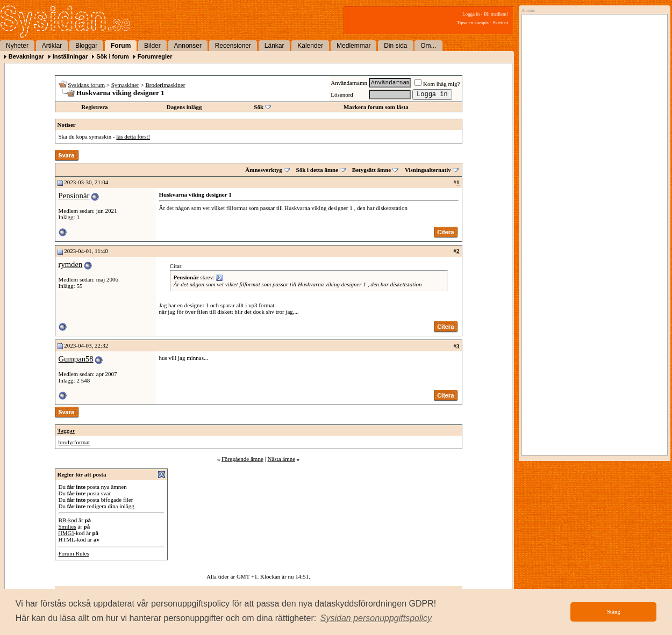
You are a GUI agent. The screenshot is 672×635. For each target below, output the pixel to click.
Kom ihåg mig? (437, 84)
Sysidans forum (86, 85)
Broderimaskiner (165, 85)
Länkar (274, 46)
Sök (259, 107)
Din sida (395, 46)
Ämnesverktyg (263, 170)
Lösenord (342, 95)
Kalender (310, 46)
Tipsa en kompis (473, 23)
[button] (376, 618)
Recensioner (233, 46)
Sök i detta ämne (317, 170)
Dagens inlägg (184, 107)
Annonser (188, 46)
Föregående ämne (242, 459)
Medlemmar (353, 46)
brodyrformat (74, 442)
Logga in (471, 14)
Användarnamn (349, 83)
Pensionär (74, 196)
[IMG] (66, 533)
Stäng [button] (613, 612)
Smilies (67, 526)
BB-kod (68, 520)
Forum (121, 46)
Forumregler (155, 56)
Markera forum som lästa (376, 107)
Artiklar (52, 46)
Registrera (94, 107)
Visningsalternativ (428, 170)
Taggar (66, 430)
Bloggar (86, 46)
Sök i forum (113, 56)
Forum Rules (74, 553)
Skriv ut (500, 23)
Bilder (152, 46)
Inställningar (70, 56)
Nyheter (17, 46)
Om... (428, 46)
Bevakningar (26, 56)
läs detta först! (133, 136)
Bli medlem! (496, 14)
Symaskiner (125, 85)
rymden (71, 264)
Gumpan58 (76, 359)
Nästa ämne (281, 459)
